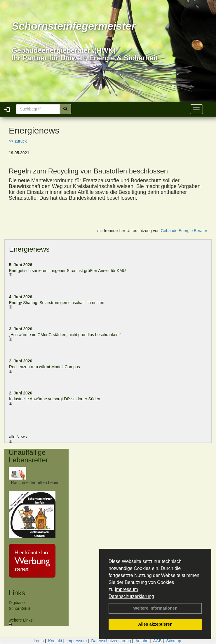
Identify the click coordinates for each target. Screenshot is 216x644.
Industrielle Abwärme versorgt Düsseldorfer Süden (55, 399)
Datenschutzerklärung (131, 596)
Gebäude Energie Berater (184, 231)
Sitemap (174, 641)
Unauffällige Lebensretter (28, 456)
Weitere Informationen (155, 608)
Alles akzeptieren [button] (155, 624)
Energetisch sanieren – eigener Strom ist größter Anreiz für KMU (67, 271)
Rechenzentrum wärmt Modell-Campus (45, 367)
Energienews (29, 249)
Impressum (126, 589)
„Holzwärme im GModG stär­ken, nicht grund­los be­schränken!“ (65, 335)
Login (39, 641)
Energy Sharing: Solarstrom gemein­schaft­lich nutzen (57, 303)
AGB (157, 641)
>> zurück (18, 141)
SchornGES (20, 608)
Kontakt (55, 641)
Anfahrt (142, 641)
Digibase (17, 603)
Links (17, 593)
